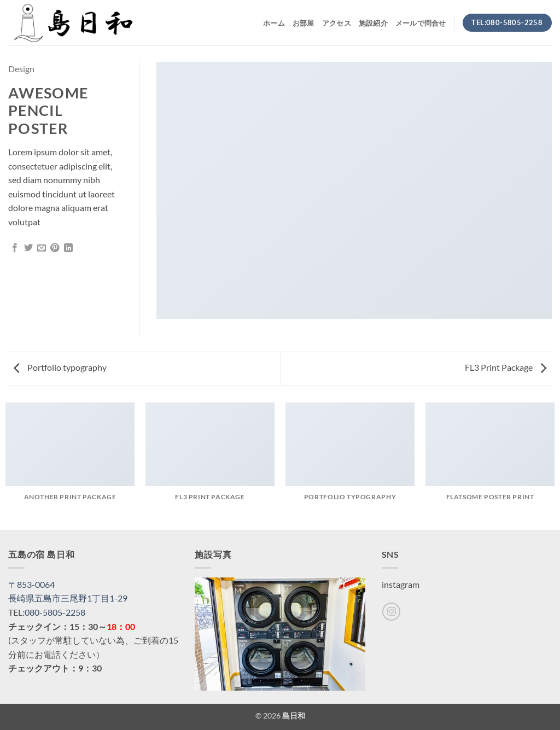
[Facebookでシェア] (15, 248)
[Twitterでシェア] (28, 248)
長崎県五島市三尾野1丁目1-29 (68, 598)
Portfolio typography (60, 367)
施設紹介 (373, 23)
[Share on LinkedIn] (68, 248)
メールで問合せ (421, 23)
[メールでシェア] (42, 248)
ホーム (274, 23)
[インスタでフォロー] (391, 612)
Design (21, 69)
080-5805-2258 (55, 612)
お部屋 (304, 23)
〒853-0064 (31, 584)
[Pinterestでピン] (55, 248)
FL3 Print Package (506, 367)
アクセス (337, 23)
